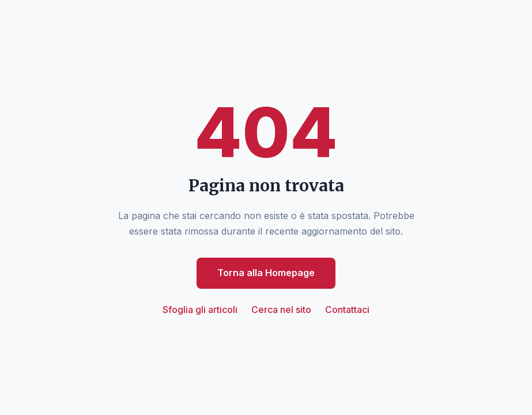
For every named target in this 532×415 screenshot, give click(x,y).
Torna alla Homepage (266, 273)
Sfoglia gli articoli (200, 310)
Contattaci (347, 310)
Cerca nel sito (281, 310)
